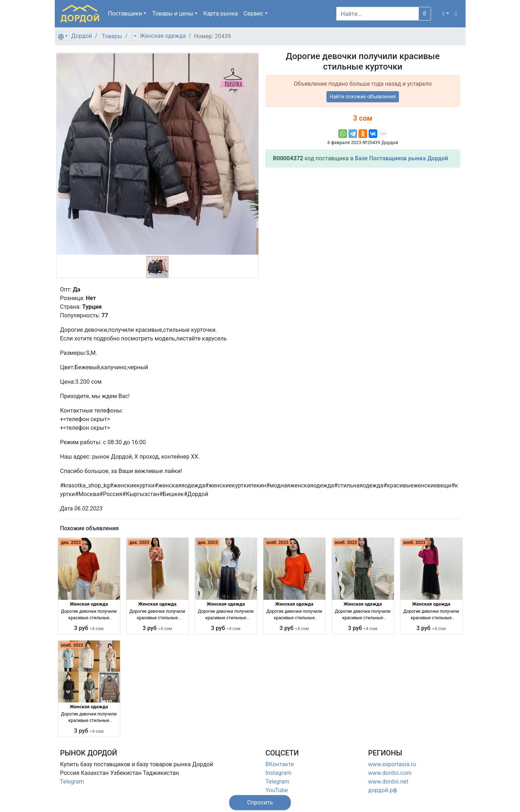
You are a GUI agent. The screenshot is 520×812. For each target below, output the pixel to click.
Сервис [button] (254, 14)
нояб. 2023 (277, 543)
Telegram (72, 782)
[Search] (377, 14)
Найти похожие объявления (363, 97)
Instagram (279, 773)
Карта (221, 14)
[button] (446, 14)
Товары (112, 36)
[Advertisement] (363, 224)
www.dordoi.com (390, 773)
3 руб (89, 628)
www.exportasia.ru (392, 764)
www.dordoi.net (388, 782)
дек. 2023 (71, 543)
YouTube (277, 790)
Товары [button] (173, 14)
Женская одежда (163, 36)
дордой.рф (383, 790)
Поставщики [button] (125, 14)
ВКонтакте (280, 764)
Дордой (81, 36)
